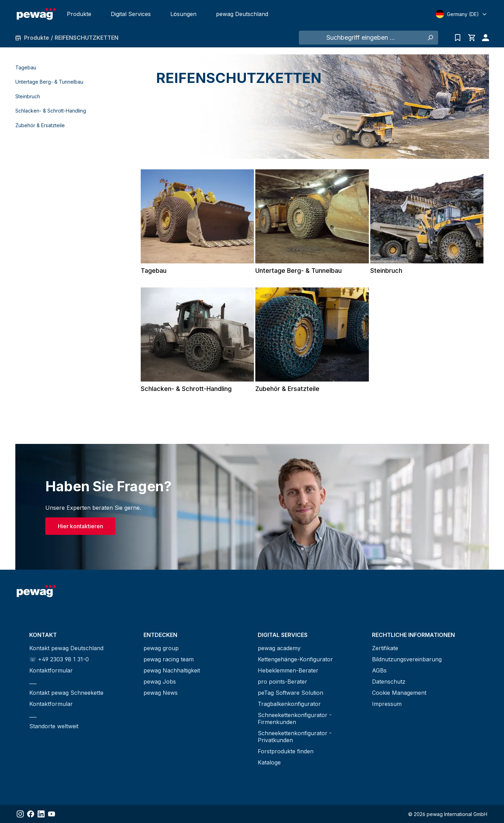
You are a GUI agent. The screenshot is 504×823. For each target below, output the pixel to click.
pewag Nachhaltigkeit (172, 670)
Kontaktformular (51, 670)
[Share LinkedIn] (41, 814)
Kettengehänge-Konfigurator (295, 659)
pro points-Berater (282, 682)
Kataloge (269, 762)
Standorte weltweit (54, 726)
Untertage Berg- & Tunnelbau (49, 82)
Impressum (387, 704)
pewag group (161, 648)
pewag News (161, 693)
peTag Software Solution (290, 693)
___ (33, 682)
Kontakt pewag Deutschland (66, 648)
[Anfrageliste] (458, 38)
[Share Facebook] (31, 814)
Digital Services (131, 14)
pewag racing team (169, 659)
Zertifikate (385, 648)
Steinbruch (28, 96)
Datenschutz (389, 682)
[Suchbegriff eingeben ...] (361, 38)
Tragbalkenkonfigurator (289, 704)
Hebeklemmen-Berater (288, 670)
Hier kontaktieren (80, 526)
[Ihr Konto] (484, 38)
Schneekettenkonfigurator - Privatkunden (295, 737)
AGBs (379, 670)
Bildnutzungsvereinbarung (407, 659)
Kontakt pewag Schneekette (66, 693)
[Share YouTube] (52, 814)
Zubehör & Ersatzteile (40, 125)
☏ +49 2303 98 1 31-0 (59, 659)
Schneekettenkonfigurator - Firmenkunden (295, 718)
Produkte (79, 14)
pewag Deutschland (242, 14)
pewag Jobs (160, 682)
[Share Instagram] (20, 814)
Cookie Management (399, 693)
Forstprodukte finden (286, 751)
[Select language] (462, 14)
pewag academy (279, 648)
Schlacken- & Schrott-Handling (51, 111)
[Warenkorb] (472, 38)
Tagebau (26, 67)
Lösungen (183, 14)
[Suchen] (430, 38)
